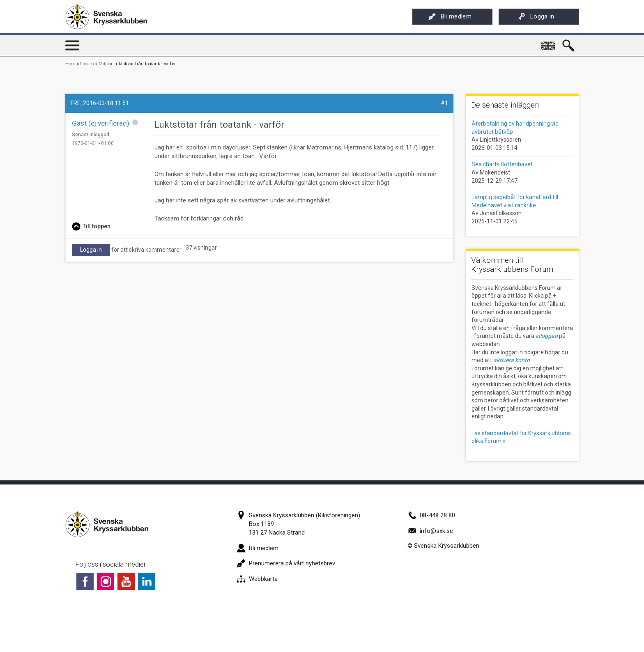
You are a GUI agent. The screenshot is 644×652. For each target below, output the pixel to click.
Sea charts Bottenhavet (502, 164)
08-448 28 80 (431, 515)
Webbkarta (257, 579)
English (549, 43)
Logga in (536, 16)
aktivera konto (512, 360)
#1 (444, 103)
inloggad (547, 336)
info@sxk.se (430, 531)
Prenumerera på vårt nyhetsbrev (286, 563)
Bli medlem (450, 16)
